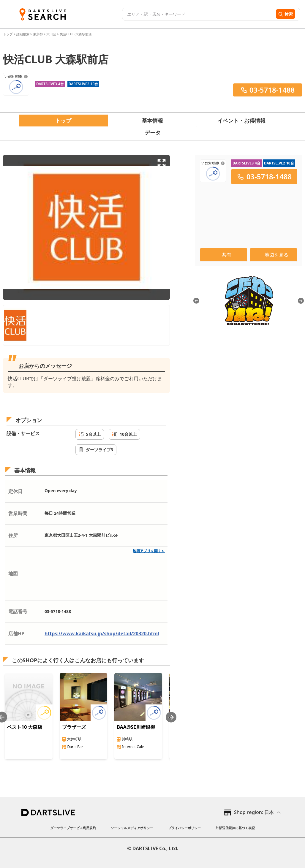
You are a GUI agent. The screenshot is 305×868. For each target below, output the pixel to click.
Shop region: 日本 (254, 812)
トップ (8, 34)
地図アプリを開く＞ (149, 551)
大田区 (51, 34)
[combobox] (198, 14)
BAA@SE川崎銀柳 (136, 727)
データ (153, 132)
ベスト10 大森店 (25, 727)
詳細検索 (23, 34)
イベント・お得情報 (241, 121)
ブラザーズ (74, 727)
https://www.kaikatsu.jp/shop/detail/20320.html (102, 633)
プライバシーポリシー (184, 828)
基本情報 (152, 121)
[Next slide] (171, 717)
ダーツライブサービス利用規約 (73, 828)
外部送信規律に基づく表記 (235, 828)
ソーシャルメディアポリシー (132, 828)
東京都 (38, 34)
